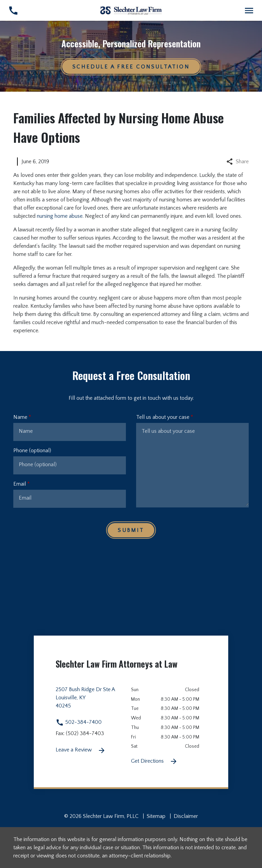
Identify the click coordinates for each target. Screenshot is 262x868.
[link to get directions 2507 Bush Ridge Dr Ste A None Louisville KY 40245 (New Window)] (93, 702)
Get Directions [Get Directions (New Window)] (154, 761)
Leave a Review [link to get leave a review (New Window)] (81, 750)
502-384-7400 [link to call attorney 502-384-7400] (79, 722)
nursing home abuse (60, 216)
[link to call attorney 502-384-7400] (13, 10)
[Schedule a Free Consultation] (131, 67)
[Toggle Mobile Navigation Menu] (249, 10)
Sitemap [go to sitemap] (156, 816)
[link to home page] (131, 10)
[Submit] (131, 530)
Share (238, 162)
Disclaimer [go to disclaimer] (186, 816)
